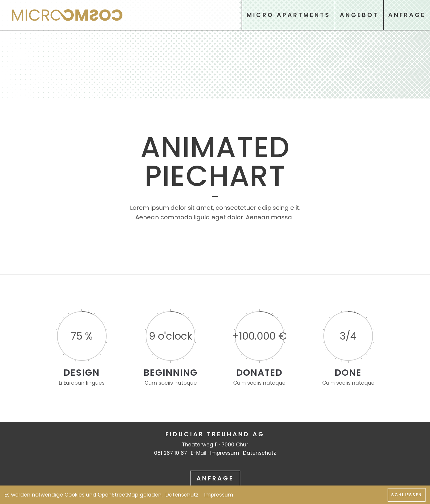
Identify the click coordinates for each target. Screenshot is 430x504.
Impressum (225, 453)
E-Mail (199, 453)
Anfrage (215, 478)
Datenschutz (259, 453)
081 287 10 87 (171, 453)
